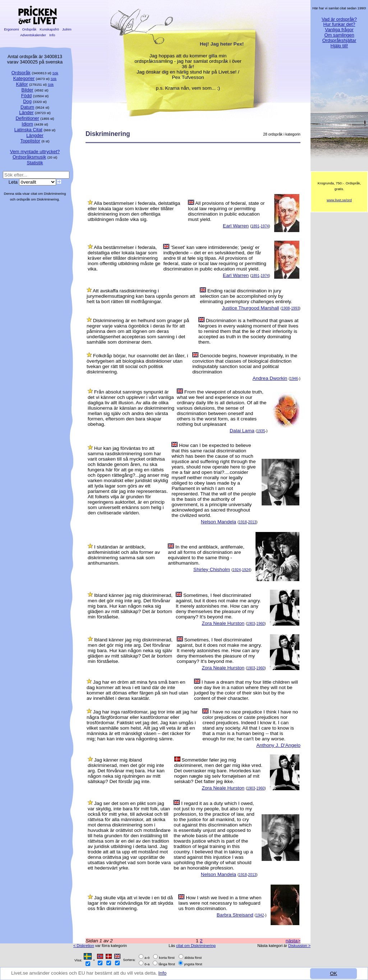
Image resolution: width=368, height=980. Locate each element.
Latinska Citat (28, 130)
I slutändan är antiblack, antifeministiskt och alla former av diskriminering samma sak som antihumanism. (124, 555)
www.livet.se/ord (339, 200)
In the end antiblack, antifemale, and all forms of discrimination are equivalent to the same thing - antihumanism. (206, 555)
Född (26, 96)
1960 (260, 624)
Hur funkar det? (339, 24)
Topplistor (30, 141)
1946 (294, 379)
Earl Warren (236, 226)
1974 (265, 226)
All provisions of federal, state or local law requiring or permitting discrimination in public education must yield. (226, 211)
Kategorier (24, 78)
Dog (27, 101)
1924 (237, 570)
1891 (255, 226)
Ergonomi (11, 29)
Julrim (67, 29)
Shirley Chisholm (212, 569)
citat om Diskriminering (196, 946)
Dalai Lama (242, 431)
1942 (260, 915)
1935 (261, 431)
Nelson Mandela (218, 522)
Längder (35, 135)
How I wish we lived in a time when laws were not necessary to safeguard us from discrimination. (220, 903)
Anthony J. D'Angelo (278, 745)
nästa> (293, 941)
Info (163, 973)
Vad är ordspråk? (339, 19)
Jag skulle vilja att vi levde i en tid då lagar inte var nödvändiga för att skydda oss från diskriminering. (130, 903)
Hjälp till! (339, 46)
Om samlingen (339, 35)
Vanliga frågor (339, 30)
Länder (26, 112)
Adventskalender (33, 35)
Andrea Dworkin (270, 378)
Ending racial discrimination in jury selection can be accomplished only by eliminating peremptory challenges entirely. (246, 296)
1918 (243, 522)
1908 (286, 308)
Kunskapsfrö (49, 29)
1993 (295, 308)
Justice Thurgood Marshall (250, 308)
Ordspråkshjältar (339, 40)
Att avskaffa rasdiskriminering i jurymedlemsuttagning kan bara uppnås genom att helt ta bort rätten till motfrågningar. (141, 296)
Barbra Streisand (235, 915)
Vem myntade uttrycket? (35, 152)
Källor (22, 84)
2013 (252, 522)
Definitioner (27, 118)
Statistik (35, 163)
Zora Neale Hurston (223, 623)
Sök (56, 73)
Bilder (27, 90)
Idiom (27, 124)
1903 (251, 624)
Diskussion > (299, 946)
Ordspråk (29, 29)
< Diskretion (84, 946)
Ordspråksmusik (29, 157)
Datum (27, 107)
